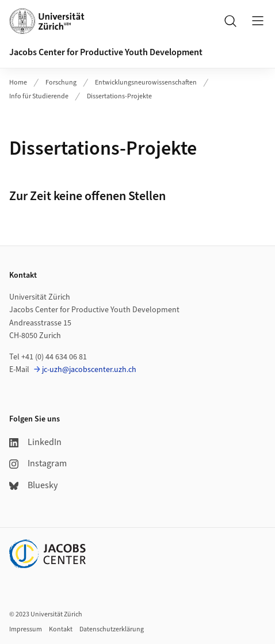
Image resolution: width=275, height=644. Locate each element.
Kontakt (61, 629)
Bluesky (33, 485)
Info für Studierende (39, 96)
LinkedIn (35, 442)
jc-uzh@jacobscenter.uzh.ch (89, 370)
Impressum (26, 629)
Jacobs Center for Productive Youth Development (106, 52)
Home (18, 83)
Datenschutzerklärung (112, 629)
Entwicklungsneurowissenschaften (146, 83)
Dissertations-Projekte (119, 96)
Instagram (38, 463)
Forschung (61, 83)
